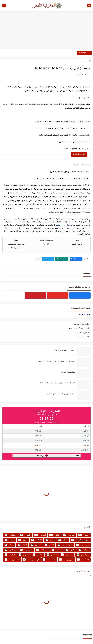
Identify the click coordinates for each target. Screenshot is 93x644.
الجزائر (40, 535)
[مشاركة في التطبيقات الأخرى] (38, 259)
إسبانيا (63, 540)
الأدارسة (10, 555)
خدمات (9, 545)
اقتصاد (25, 535)
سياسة (69, 535)
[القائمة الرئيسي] (89, 6)
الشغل (57, 550)
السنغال (52, 555)
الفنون (23, 540)
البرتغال (10, 550)
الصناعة (42, 550)
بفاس (55, 222)
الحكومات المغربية (82, 332)
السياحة (10, 535)
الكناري (38, 555)
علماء (83, 560)
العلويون (36, 545)
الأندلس (37, 540)
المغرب (32, 222)
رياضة (84, 535)
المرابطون (83, 555)
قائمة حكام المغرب (81, 324)
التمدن (49, 560)
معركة (84, 550)
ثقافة (54, 535)
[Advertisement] (46, 30)
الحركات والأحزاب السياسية (78, 328)
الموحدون (67, 555)
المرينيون (26, 550)
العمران (24, 555)
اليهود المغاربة (65, 545)
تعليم (70, 550)
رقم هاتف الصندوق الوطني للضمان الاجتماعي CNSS (58, 383)
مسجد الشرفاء (64, 222)
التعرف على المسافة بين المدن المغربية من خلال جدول (56, 362)
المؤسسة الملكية (80, 540)
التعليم (49, 545)
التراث (22, 545)
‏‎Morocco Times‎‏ (85, 315)
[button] (76, 259)
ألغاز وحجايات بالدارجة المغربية (65, 351)
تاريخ (50, 540)
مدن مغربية (83, 545)
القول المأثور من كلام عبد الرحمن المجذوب (61, 394)
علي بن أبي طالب (62, 225)
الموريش (66, 560)
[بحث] (4, 6)
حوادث (10, 540)
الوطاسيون (31, 560)
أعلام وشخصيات (82, 337)
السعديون (12, 560)
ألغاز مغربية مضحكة (68, 372)
